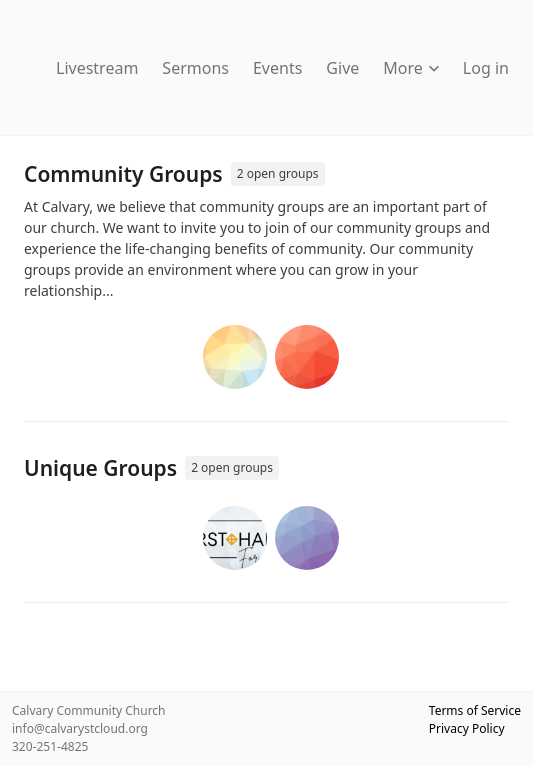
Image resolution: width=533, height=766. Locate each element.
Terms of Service (475, 710)
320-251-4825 (50, 746)
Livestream (97, 68)
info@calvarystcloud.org (80, 728)
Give (342, 68)
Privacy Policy (467, 728)
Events (277, 68)
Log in (486, 68)
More (411, 68)
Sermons (195, 68)
